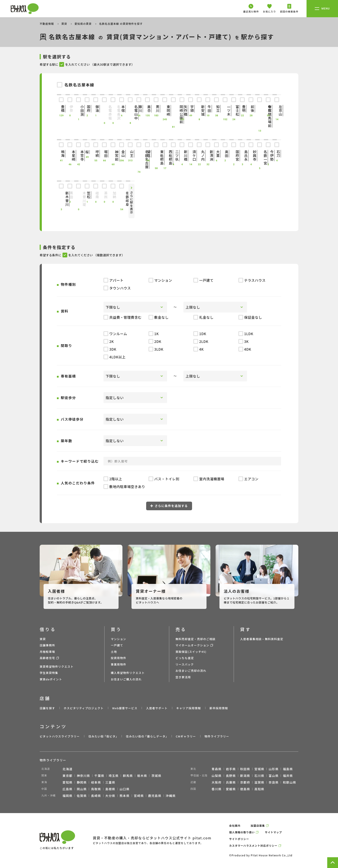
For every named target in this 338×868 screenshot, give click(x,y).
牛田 (208, 109)
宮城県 (259, 769)
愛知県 (67, 782)
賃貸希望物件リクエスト (57, 667)
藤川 (139, 109)
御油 (96, 109)
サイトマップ (273, 832)
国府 (87, 109)
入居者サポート (157, 708)
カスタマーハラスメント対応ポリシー (253, 845)
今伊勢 (268, 156)
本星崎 (70, 156)
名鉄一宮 (260, 157)
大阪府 (217, 782)
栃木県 (142, 776)
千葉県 (99, 776)
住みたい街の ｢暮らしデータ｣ (146, 736)
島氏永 (242, 156)
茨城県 (156, 776)
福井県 (288, 776)
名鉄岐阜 (122, 199)
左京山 (277, 111)
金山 (122, 154)
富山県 (274, 776)
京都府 (245, 782)
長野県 (231, 776)
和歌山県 (289, 782)
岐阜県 (96, 782)
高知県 (259, 789)
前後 (251, 109)
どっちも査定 (185, 658)
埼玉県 (114, 776)
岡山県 (82, 789)
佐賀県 (82, 796)
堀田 (104, 154)
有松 (268, 109)
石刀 (277, 154)
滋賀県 (259, 782)
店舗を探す (47, 708)
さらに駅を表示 (131, 202)
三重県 (110, 782)
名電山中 (130, 112)
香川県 (217, 789)
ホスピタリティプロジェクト (84, 708)
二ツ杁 (173, 156)
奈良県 (274, 782)
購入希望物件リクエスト (128, 673)
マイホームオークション (192, 645)
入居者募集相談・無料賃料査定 (262, 639)
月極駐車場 (47, 652)
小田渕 (78, 111)
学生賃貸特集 (49, 673)
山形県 (274, 769)
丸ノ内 (199, 156)
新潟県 (245, 776)
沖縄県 (171, 796)
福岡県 (67, 796)
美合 (147, 109)
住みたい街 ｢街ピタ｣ (103, 736)
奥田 (225, 154)
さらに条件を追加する (169, 506)
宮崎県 (139, 796)
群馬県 (128, 776)
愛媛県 (231, 789)
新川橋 (182, 156)
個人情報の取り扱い (242, 832)
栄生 (147, 154)
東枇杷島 (156, 157)
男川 (156, 109)
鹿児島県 (155, 796)
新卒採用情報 (219, 708)
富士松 (234, 111)
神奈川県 (83, 776)
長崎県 (96, 796)
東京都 (67, 776)
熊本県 (125, 796)
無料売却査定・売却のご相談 (196, 639)
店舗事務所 (47, 645)
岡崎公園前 (173, 114)
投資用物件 (119, 658)
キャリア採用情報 (188, 708)
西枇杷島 (165, 157)
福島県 (288, 769)
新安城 (199, 111)
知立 (216, 109)
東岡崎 (165, 111)
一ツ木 (225, 111)
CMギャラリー (186, 736)
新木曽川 (61, 199)
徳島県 (245, 789)
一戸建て (117, 645)
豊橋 (61, 109)
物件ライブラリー (217, 736)
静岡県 (82, 782)
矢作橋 (182, 111)
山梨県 (217, 776)
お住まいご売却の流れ (191, 671)
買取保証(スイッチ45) (191, 652)
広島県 (67, 789)
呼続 (96, 154)
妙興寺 (251, 156)
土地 (114, 652)
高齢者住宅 (47, 658)
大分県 (110, 796)
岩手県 (231, 769)
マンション (119, 639)
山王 (130, 154)
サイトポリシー (239, 839)
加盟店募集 (258, 825)
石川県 (259, 776)
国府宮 (234, 156)
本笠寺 (78, 156)
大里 (216, 154)
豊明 (242, 109)
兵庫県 (231, 782)
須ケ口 (191, 156)
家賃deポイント (51, 679)
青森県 (217, 769)
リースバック (185, 664)
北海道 (67, 769)
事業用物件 (119, 664)
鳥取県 (96, 789)
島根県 (110, 789)
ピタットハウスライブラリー (60, 736)
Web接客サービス (125, 708)
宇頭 (191, 109)
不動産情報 (47, 24)
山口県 (125, 789)
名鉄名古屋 (139, 159)
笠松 (87, 195)
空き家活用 (183, 677)
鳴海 (61, 154)
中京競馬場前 (260, 116)
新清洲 (208, 156)
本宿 (122, 109)
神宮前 (113, 156)
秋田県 (245, 769)
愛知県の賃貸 (84, 24)
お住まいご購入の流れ (126, 679)
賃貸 (65, 24)
